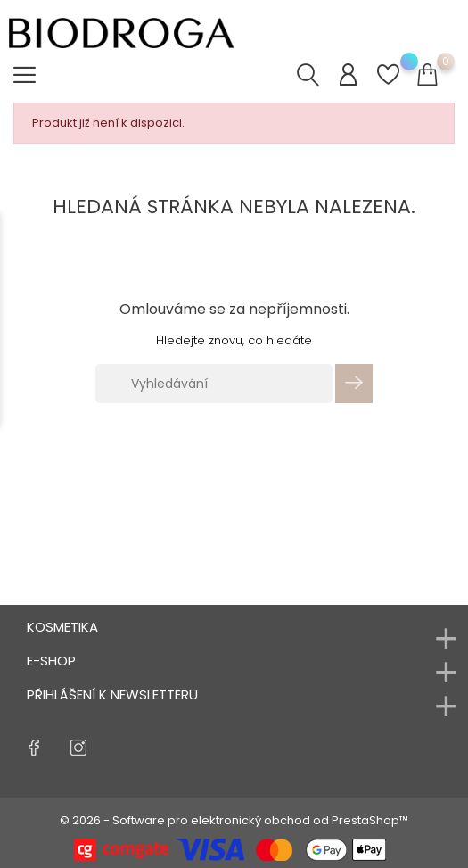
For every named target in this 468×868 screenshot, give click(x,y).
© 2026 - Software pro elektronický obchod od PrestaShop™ (234, 820)
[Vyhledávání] (214, 384)
